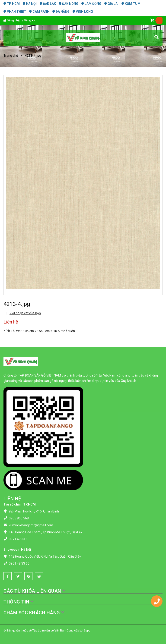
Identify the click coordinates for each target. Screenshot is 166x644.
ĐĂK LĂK (48, 4)
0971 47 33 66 (19, 539)
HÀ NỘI (30, 4)
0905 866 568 (19, 518)
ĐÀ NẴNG (61, 12)
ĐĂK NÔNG (69, 4)
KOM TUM (131, 4)
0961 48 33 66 (19, 563)
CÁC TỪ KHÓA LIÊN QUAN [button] (35, 591)
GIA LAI (111, 4)
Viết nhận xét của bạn (25, 313)
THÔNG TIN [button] (19, 602)
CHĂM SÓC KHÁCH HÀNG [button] (34, 613)
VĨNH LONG (83, 12)
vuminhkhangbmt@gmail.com (31, 525)
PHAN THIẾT (15, 12)
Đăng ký (29, 20)
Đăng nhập (14, 20)
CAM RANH (39, 12)
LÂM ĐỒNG (91, 4)
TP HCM (12, 4)
